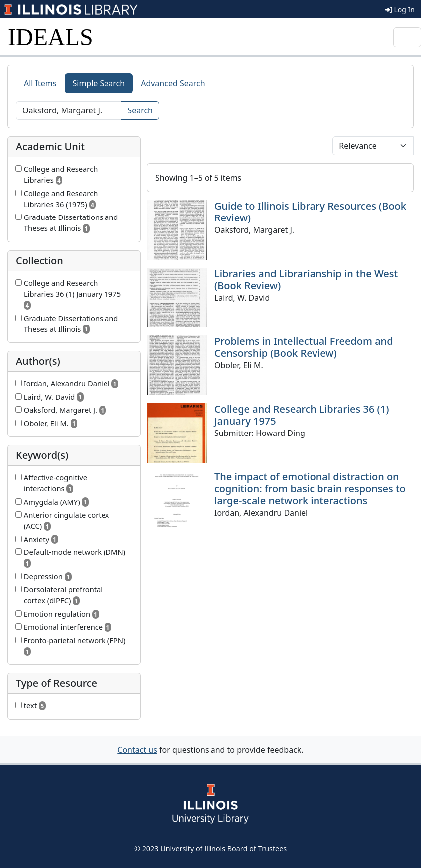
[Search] (69, 110)
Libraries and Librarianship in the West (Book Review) (306, 279)
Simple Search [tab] (99, 83)
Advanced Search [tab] (173, 83)
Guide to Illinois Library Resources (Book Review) (310, 212)
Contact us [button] (137, 750)
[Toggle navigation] (407, 37)
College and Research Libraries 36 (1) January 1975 (302, 415)
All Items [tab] (40, 83)
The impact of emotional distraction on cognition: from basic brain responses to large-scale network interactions (310, 488)
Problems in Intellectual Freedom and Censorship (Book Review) (304, 347)
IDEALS (51, 37)
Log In (400, 10)
